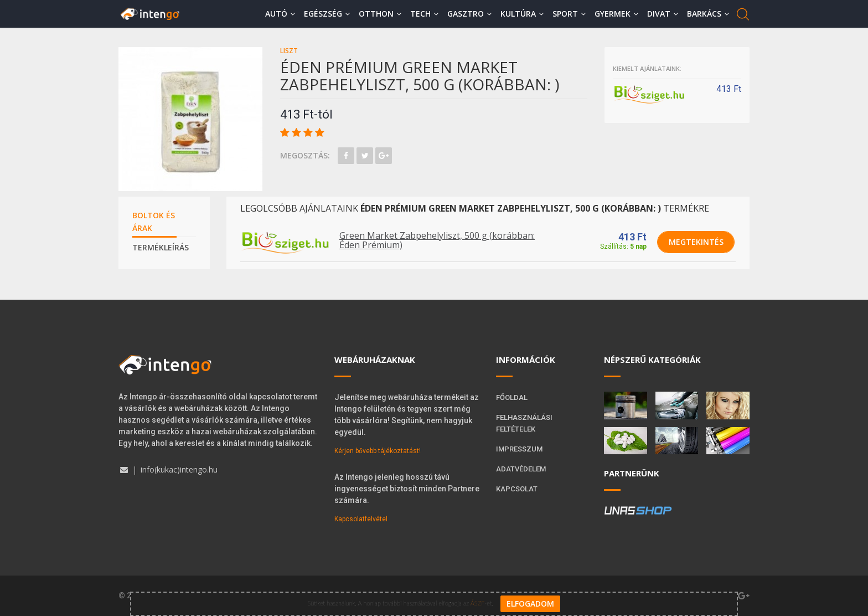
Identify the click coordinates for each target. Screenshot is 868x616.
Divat (663, 14)
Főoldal (512, 397)
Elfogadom (530, 604)
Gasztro (469, 14)
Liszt (289, 51)
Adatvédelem (521, 469)
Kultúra (522, 14)
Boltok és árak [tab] (154, 222)
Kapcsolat (517, 489)
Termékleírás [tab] (161, 247)
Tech (424, 14)
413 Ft (632, 237)
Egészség (327, 14)
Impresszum (519, 449)
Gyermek (616, 14)
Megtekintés (696, 242)
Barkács (708, 14)
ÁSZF (477, 603)
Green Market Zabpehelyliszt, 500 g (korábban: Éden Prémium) (437, 240)
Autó (280, 14)
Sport (569, 14)
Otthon (380, 14)
